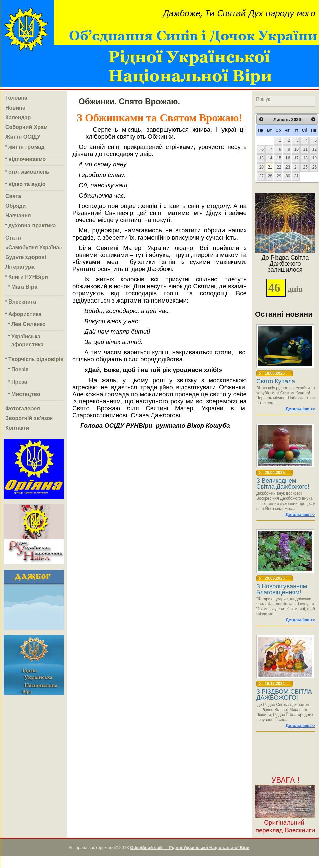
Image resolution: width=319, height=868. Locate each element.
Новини (16, 108)
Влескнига (22, 302)
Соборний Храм (26, 127)
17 (296, 158)
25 (305, 167)
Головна (16, 98)
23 (288, 167)
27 (262, 176)
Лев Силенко (28, 324)
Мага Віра (24, 287)
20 (262, 167)
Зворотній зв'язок (29, 418)
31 (296, 176)
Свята (13, 196)
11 (305, 149)
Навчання (18, 216)
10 (296, 149)
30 (288, 176)
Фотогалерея (23, 409)
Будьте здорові (26, 257)
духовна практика (32, 226)
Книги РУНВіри (28, 277)
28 (270, 176)
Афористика (25, 314)
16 (288, 158)
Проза (19, 382)
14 (270, 158)
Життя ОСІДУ (23, 137)
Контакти (17, 428)
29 (279, 176)
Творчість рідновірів (36, 359)
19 (314, 158)
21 (270, 167)
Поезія (20, 369)
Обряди (16, 206)
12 (314, 149)
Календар (18, 117)
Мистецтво (26, 394)
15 (279, 158)
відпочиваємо (27, 159)
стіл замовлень (29, 172)
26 (314, 167)
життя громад (26, 147)
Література (20, 267)
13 (262, 158)
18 (305, 158)
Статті (13, 238)
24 (296, 167)
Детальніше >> (300, 409)
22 (279, 167)
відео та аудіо (27, 184)
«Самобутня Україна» (34, 247)
